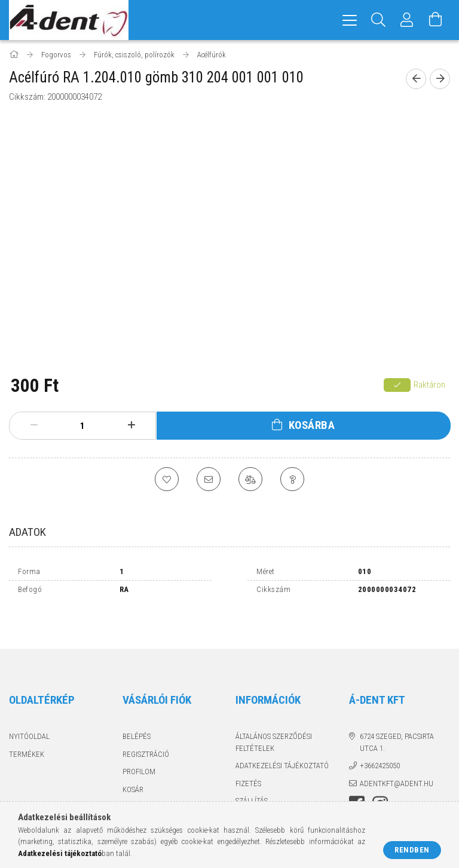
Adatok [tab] (27, 532)
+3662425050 (380, 740)
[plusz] (131, 425)
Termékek (27, 728)
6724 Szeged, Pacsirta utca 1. (397, 717)
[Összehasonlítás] (250, 479)
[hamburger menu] (350, 20)
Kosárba (312, 425)
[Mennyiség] (82, 426)
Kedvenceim (144, 781)
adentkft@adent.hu (397, 757)
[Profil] (407, 20)
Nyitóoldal (29, 711)
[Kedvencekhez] (167, 479)
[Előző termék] (416, 79)
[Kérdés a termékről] (292, 479)
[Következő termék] (440, 79)
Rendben (412, 850)
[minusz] (34, 425)
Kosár (133, 763)
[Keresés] (378, 20)
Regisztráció (146, 728)
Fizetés (248, 757)
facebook (357, 778)
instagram (380, 778)
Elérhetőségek (263, 792)
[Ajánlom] (209, 479)
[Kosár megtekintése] (436, 20)
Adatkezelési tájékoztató (282, 740)
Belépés (137, 711)
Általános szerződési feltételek (274, 717)
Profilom (139, 746)
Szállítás (252, 775)
